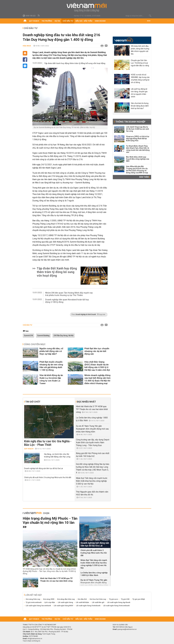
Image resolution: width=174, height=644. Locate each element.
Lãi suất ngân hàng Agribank (119, 602)
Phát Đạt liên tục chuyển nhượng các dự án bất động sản (97, 351)
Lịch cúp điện (50, 602)
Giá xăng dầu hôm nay (66, 599)
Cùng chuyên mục (35, 344)
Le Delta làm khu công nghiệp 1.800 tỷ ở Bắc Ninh (94, 574)
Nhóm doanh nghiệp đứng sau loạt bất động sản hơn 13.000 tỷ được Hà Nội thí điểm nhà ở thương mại (97, 379)
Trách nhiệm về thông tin (31, 641)
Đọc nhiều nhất (86, 402)
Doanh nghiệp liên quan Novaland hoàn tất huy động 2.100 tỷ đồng (67, 301)
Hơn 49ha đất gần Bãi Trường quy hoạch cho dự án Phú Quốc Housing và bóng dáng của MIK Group (137, 170)
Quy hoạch (34, 21)
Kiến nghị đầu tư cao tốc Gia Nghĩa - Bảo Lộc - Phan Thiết (48, 443)
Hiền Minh (27, 46)
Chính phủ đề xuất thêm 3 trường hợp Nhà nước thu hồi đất (48, 477)
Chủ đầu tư (68, 21)
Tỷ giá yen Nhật (139, 599)
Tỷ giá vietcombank (34, 602)
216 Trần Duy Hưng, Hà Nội (64, 336)
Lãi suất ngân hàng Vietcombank (116, 606)
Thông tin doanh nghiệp (130, 122)
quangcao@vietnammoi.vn (127, 629)
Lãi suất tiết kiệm (82, 602)
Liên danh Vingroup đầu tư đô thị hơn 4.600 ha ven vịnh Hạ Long (138, 129)
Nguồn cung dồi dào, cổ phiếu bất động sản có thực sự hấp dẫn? (51, 351)
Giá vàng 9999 (49, 599)
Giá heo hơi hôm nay (98, 599)
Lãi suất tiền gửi (98, 602)
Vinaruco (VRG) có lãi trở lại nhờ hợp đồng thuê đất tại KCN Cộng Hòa (138, 139)
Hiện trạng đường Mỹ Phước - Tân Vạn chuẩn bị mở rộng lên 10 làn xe (50, 523)
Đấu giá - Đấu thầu (84, 21)
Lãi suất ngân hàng (65, 602)
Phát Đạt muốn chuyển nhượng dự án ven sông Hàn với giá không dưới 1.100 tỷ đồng (51, 366)
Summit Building (43, 336)
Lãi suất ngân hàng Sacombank (38, 606)
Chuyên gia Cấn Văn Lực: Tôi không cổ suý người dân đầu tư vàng (140, 63)
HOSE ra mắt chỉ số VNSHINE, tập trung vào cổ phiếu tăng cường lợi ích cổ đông (140, 79)
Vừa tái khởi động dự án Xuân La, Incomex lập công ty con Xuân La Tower (51, 379)
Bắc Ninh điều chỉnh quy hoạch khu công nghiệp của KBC (138, 159)
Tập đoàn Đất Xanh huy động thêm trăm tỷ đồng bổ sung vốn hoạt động (75, 63)
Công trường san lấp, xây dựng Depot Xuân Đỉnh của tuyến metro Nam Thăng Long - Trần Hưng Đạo (93, 442)
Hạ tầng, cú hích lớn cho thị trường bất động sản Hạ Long (57, 455)
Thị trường (47, 21)
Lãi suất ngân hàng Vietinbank (88, 606)
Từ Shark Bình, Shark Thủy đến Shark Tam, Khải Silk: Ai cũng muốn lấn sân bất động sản (138, 149)
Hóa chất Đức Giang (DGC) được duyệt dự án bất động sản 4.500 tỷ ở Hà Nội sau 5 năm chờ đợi (97, 366)
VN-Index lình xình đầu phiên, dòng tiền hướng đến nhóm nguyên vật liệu (140, 50)
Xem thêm (145, 177)
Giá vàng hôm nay (33, 599)
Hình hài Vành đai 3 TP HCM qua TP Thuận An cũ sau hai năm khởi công (92, 409)
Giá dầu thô (82, 599)
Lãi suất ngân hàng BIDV (63, 606)
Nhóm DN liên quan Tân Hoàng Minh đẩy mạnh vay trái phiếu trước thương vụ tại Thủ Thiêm (69, 294)
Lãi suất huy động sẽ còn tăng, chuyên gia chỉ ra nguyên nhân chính (139, 93)
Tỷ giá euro (114, 599)
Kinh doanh (100, 21)
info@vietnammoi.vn (35, 639)
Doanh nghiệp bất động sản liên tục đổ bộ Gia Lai (43, 468)
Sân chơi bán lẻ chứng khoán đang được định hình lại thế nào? (140, 106)
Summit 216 (28, 336)
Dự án (57, 21)
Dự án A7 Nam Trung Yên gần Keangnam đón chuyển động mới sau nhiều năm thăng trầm (92, 429)
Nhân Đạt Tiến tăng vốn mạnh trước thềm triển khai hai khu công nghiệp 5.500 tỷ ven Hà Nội (92, 481)
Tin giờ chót (33, 402)
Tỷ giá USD (125, 599)
